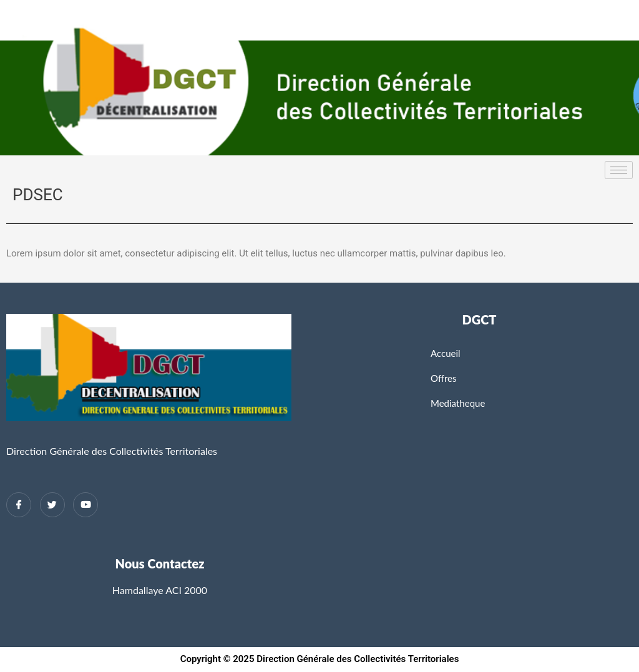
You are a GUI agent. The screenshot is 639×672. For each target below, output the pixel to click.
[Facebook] (19, 505)
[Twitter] (52, 505)
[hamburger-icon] (619, 170)
